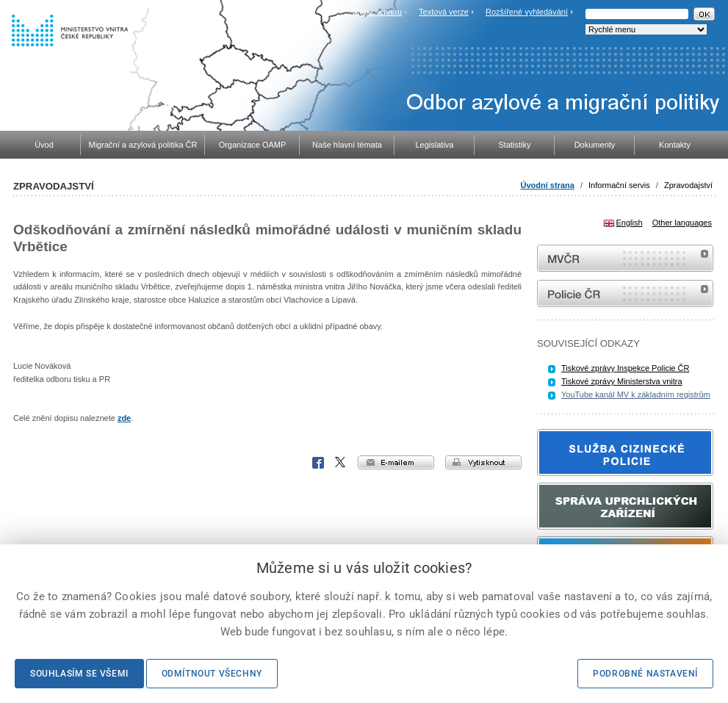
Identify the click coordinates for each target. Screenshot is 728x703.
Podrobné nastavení (645, 674)
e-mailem (396, 462)
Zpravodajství (688, 185)
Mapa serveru (377, 12)
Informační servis (619, 185)
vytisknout (483, 462)
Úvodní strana (548, 185)
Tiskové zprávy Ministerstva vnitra (622, 381)
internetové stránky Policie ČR (625, 293)
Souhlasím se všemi (79, 674)
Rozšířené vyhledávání (527, 12)
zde (124, 418)
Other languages (682, 223)
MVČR (625, 258)
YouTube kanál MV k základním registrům (636, 394)
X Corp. (341, 463)
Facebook (318, 463)
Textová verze (444, 12)
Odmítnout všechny (212, 674)
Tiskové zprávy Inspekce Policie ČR (625, 368)
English (630, 223)
